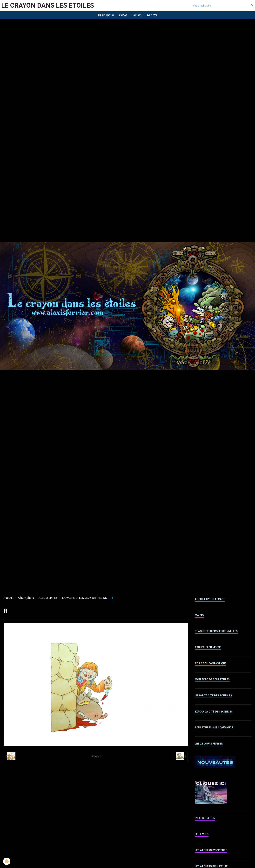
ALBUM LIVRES (48, 598)
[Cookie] (7, 861)
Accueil (8, 598)
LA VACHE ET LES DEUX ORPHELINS (85, 598)
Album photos (105, 15)
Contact (137, 15)
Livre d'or (152, 15)
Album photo (26, 598)
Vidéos (123, 15)
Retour (96, 757)
